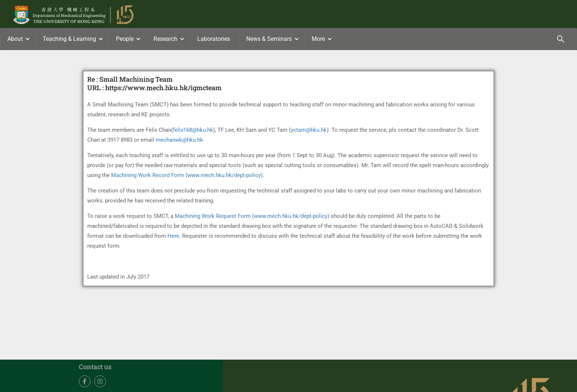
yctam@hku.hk (309, 130)
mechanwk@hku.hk (179, 140)
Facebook (85, 382)
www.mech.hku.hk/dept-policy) (225, 175)
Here (173, 236)
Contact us (95, 367)
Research (165, 39)
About (15, 39)
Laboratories (214, 39)
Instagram (100, 382)
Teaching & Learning (69, 39)
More (318, 39)
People (125, 39)
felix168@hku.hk (193, 130)
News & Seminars (269, 39)
